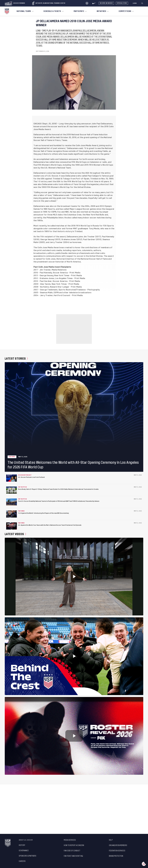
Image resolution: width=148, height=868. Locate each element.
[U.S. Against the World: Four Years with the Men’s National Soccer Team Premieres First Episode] (12, 526)
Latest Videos (15, 534)
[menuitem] (25, 11)
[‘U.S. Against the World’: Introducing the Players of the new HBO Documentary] (12, 514)
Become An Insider (106, 3)
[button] (143, 3)
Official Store (122, 3)
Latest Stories (16, 359)
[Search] (142, 3)
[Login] (135, 3)
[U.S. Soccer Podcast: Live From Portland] (12, 478)
